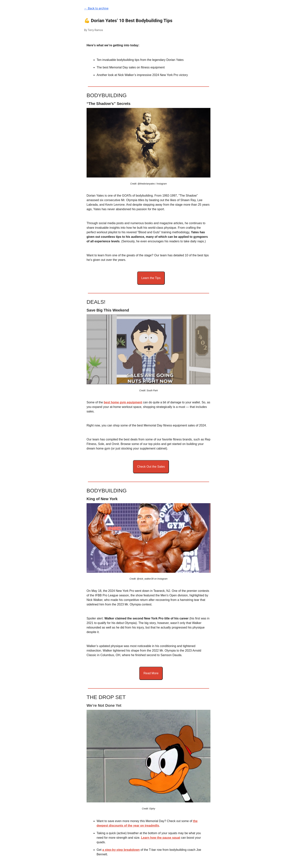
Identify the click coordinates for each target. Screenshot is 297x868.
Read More (151, 673)
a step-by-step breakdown (121, 850)
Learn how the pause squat (161, 838)
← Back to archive (96, 8)
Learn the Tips (151, 278)
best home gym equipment (123, 402)
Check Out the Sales (151, 467)
